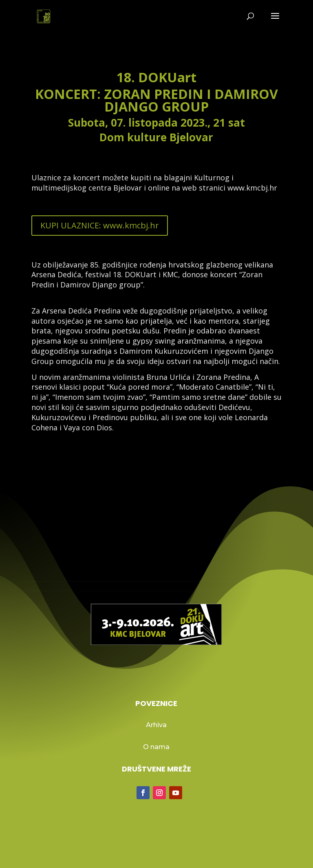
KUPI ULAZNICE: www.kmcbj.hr (100, 225)
